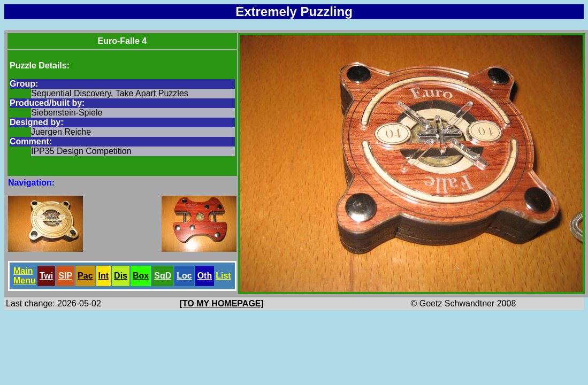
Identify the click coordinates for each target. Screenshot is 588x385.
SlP (65, 276)
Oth (205, 276)
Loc (184, 276)
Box (141, 276)
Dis (121, 276)
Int (104, 276)
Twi (46, 276)
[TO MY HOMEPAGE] (222, 303)
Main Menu (25, 276)
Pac (85, 276)
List (223, 276)
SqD (163, 276)
